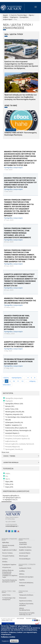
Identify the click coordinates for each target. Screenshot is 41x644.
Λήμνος (31, 15)
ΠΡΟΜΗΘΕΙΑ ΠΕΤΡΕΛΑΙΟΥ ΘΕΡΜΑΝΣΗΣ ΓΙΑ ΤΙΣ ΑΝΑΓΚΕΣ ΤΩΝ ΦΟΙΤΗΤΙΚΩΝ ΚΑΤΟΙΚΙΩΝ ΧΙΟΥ (19, 362)
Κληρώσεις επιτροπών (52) (14, 414)
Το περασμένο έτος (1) (10, 500)
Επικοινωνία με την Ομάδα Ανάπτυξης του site (27, 614)
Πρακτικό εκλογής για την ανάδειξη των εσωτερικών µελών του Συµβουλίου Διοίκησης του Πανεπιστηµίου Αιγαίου (21, 97)
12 (22, 381)
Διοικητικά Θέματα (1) (12, 433)
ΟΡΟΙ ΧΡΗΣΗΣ (20, 618)
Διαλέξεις (22, 571)
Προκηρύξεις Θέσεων (25, 547)
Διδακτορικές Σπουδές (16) (14, 422)
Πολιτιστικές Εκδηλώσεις (26, 583)
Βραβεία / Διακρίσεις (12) (13, 425)
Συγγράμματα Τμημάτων (9, 565)
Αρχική (5, 15)
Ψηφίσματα (14, 17)
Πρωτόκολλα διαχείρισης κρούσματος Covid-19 (10, 581)
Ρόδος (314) (9, 484)
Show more (5, 452)
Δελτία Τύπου (6, 595)
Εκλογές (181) (10, 406)
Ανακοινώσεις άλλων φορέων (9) (16, 428)
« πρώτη (6, 378)
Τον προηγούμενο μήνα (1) (12, 498)
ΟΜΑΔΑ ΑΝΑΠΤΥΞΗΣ (7, 620)
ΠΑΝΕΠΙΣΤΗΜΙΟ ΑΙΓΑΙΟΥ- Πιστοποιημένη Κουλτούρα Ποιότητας (21, 134)
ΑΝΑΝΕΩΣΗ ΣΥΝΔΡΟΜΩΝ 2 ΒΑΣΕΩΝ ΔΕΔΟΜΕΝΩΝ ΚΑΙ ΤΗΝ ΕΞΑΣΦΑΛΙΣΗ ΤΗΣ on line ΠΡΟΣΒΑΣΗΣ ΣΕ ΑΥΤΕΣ (20, 301)
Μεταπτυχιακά (23, 556)
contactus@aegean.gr (12, 526)
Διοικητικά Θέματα (25, 553)
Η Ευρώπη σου (7, 567)
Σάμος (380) (9, 482)
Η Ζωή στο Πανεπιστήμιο (18, 15)
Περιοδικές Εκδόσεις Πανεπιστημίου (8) (18, 430)
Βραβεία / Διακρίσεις (25, 550)
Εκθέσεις (22, 574)
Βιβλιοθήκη (6, 543)
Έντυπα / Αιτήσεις (7, 553)
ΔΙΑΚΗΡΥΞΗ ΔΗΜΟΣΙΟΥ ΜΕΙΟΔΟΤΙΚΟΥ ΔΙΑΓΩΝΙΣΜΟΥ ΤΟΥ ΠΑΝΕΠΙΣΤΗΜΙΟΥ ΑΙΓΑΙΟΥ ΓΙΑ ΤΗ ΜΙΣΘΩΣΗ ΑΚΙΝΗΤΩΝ (19, 344)
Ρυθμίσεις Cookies (8, 637)
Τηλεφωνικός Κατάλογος (26, 595)
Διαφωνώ (14, 641)
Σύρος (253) (9, 487)
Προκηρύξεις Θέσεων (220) (14, 404)
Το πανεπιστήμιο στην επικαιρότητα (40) (18, 417)
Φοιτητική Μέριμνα (25, 559)
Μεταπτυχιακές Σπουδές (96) (15, 412)
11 (18, 381)
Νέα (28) (8, 420)
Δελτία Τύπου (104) (12, 409)
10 (14, 381)
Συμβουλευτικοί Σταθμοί (9, 550)
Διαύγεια (5, 559)
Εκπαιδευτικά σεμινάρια (26, 577)
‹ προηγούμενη (16, 378)
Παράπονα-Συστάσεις (26, 601)
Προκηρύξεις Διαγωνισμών (23, 543)
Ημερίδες (22, 580)
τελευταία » (7, 385)
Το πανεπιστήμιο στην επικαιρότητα (9, 599)
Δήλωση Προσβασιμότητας (25, 609)
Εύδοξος (5, 562)
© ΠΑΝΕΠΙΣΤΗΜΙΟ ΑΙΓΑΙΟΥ (8, 618)
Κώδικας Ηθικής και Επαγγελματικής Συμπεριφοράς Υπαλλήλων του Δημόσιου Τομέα (10, 574)
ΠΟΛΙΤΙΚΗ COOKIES (31, 618)
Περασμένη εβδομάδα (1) (11, 496)
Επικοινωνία (23, 598)
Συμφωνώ (5, 641)
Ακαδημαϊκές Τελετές (25, 568)
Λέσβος (6, 17)
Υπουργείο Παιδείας (8, 556)
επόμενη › (33, 381)
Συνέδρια (22, 586)
